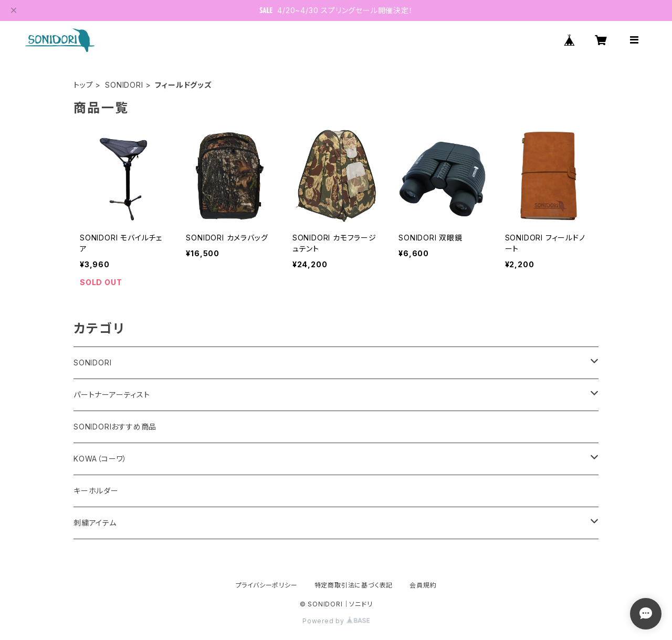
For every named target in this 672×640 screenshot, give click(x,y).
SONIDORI (124, 85)
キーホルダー (96, 491)
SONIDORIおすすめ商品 (115, 427)
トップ (83, 85)
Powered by (336, 621)
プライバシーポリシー (267, 585)
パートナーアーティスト (112, 395)
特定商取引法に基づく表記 (354, 585)
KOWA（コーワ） (100, 459)
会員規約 (423, 585)
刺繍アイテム (95, 523)
